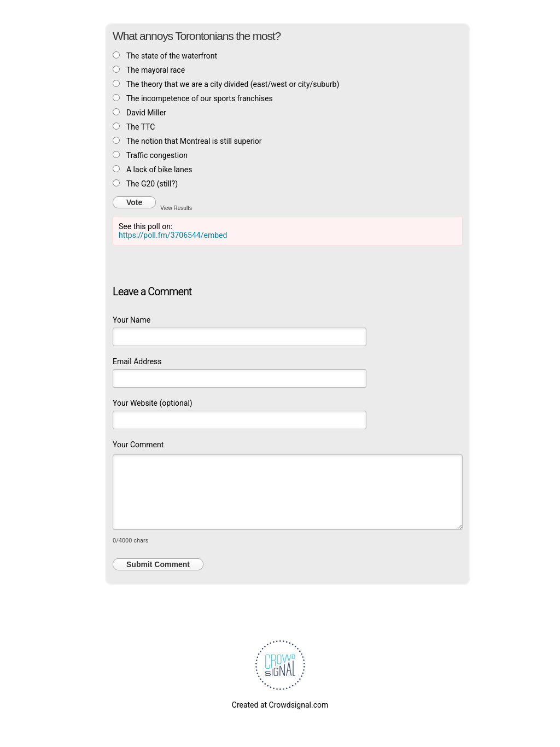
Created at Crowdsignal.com (280, 705)
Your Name (132, 320)
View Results (176, 208)
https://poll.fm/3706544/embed (173, 235)
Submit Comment (158, 564)
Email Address (137, 361)
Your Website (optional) (153, 403)
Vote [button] (134, 202)
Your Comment (138, 445)
